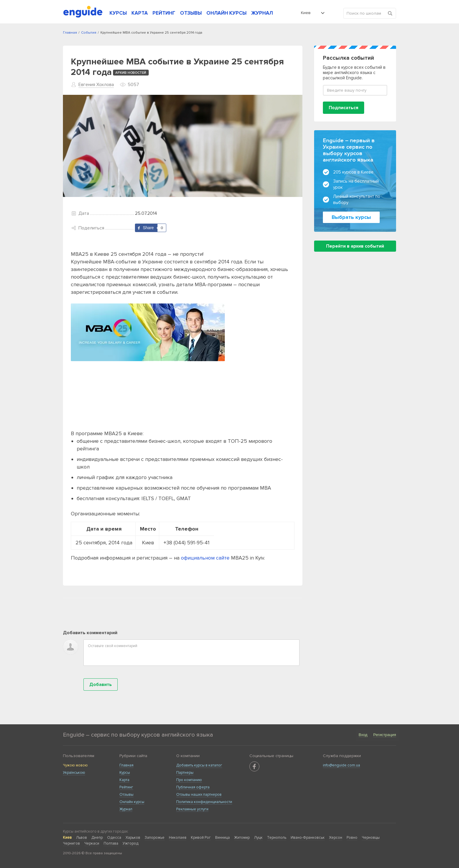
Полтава (111, 843)
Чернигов (71, 843)
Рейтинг (126, 787)
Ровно (352, 838)
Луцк (258, 838)
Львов (82, 838)
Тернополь (277, 838)
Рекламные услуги (192, 809)
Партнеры (185, 773)
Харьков (133, 838)
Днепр (97, 838)
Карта (124, 780)
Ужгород (131, 843)
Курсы (125, 773)
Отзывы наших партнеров (199, 795)
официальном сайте (205, 558)
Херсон (336, 838)
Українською (74, 773)
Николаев (178, 838)
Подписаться (344, 108)
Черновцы (371, 838)
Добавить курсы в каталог (199, 765)
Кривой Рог (201, 838)
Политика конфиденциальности (204, 802)
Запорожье (155, 838)
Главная (126, 765)
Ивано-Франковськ (308, 838)
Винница (222, 838)
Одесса (114, 838)
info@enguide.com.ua (341, 765)
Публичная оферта (193, 787)
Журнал (126, 809)
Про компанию (189, 780)
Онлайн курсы (132, 802)
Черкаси (92, 843)
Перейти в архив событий (355, 246)
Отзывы (126, 795)
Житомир (242, 838)
